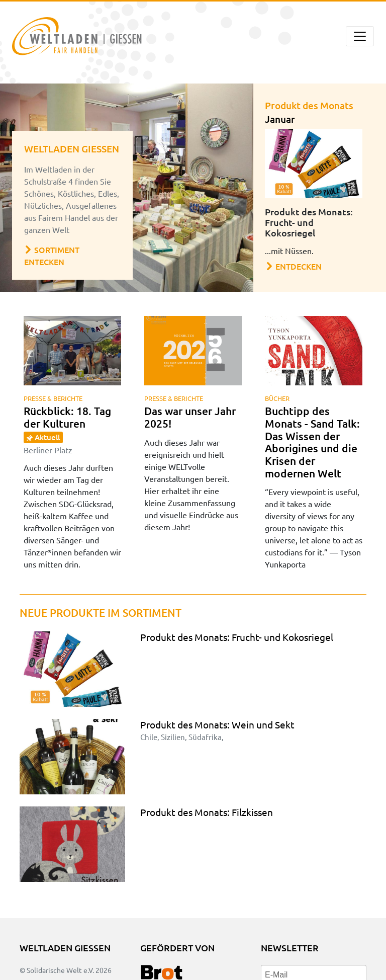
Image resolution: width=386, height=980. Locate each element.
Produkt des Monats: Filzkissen (207, 812)
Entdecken (294, 266)
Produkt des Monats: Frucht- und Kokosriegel (237, 637)
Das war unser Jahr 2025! (190, 417)
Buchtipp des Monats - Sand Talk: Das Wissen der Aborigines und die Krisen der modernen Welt (312, 442)
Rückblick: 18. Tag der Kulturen (67, 429)
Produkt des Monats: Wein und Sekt (217, 724)
